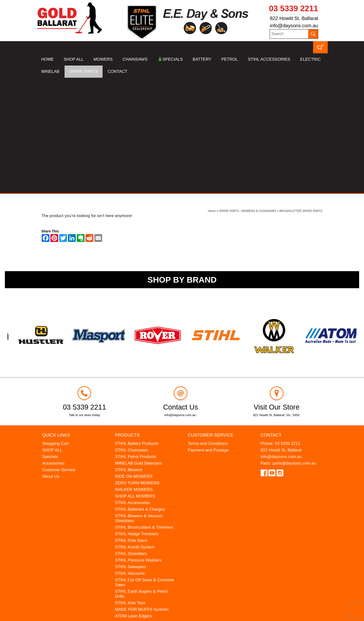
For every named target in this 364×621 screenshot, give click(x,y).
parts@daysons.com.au (294, 348)
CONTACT (118, 72)
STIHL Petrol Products (136, 341)
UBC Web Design (74, 614)
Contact (271, 320)
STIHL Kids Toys (130, 487)
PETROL (230, 59)
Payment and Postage (208, 335)
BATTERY (202, 59)
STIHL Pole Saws (131, 425)
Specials (50, 341)
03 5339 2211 (294, 8)
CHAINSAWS (135, 59)
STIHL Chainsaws (131, 335)
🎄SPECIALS (170, 59)
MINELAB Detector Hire (137, 520)
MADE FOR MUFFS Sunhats (142, 494)
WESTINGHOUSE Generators (143, 514)
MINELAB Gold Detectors (139, 348)
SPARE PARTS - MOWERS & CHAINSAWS (248, 96)
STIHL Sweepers (131, 451)
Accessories (53, 348)
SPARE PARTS (84, 72)
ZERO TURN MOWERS (137, 368)
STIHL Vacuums (130, 458)
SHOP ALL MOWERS (135, 381)
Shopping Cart (55, 328)
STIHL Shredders (131, 438)
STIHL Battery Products (137, 328)
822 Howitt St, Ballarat (294, 18)
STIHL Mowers (129, 354)
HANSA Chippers (131, 507)
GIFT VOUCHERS (132, 527)
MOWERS (103, 59)
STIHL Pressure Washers (138, 445)
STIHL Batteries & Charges (140, 394)
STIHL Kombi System (135, 432)
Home (212, 96)
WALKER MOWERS (134, 374)
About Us (51, 361)
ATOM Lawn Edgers (134, 501)
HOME (47, 59)
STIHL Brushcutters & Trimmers (144, 412)
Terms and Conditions (208, 328)
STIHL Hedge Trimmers (137, 418)
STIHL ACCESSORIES (269, 59)
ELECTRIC (310, 59)
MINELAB (50, 72)
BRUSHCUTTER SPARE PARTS (301, 96)
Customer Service (59, 354)
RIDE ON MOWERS (134, 361)
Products (127, 320)
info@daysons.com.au (294, 26)
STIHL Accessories (132, 387)
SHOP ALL (74, 59)
